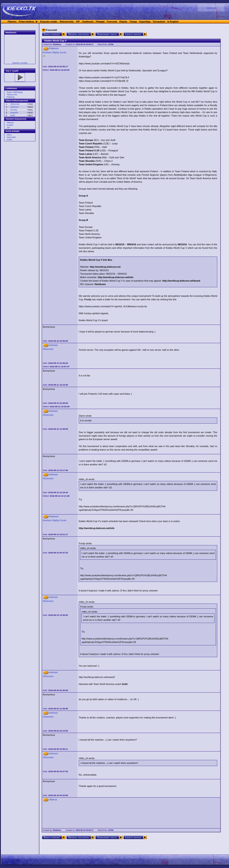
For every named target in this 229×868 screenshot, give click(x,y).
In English (173, 22)
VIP (78, 22)
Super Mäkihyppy (15, 92)
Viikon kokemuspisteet (17, 101)
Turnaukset (159, 22)
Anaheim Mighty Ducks (55, 52)
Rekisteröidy (67, 22)
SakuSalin (11, 137)
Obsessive (48, 349)
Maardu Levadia (20, 63)
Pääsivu (12, 22)
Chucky (14, 110)
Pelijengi (10, 97)
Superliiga (145, 22)
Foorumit (112, 22)
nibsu (9, 135)
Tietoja (133, 22)
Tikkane (10, 123)
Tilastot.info (12, 94)
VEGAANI (15, 104)
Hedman (53, 345)
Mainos (53, 800)
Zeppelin (14, 113)
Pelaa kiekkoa (26, 22)
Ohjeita (123, 22)
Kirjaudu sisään (49, 22)
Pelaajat (100, 22)
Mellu (13, 115)
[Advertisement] (19, 211)
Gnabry (10, 125)
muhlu (9, 139)
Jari (8, 127)
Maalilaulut (11, 33)
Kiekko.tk (211, 8)
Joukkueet (88, 22)
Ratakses (57, 44)
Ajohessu (14, 107)
